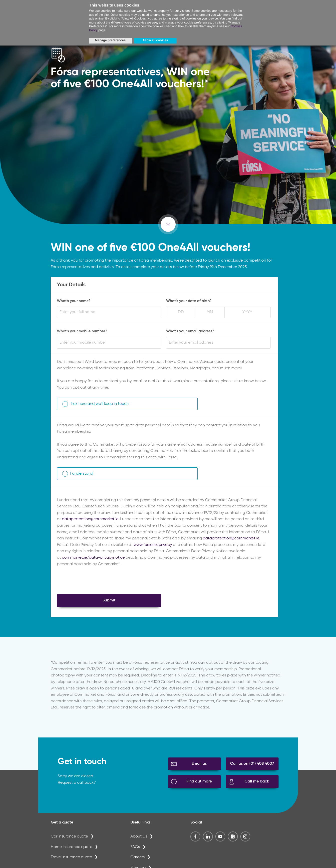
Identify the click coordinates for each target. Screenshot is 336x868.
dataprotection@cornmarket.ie (90, 519)
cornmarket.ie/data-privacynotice (93, 558)
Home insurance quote (71, 847)
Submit (109, 600)
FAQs (135, 847)
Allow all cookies (155, 40)
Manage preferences (110, 40)
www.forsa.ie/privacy (153, 545)
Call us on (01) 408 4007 (252, 764)
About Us (139, 836)
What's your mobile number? (82, 331)
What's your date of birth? (189, 301)
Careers (138, 857)
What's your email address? (190, 331)
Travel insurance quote (71, 857)
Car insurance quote (69, 836)
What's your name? (74, 301)
